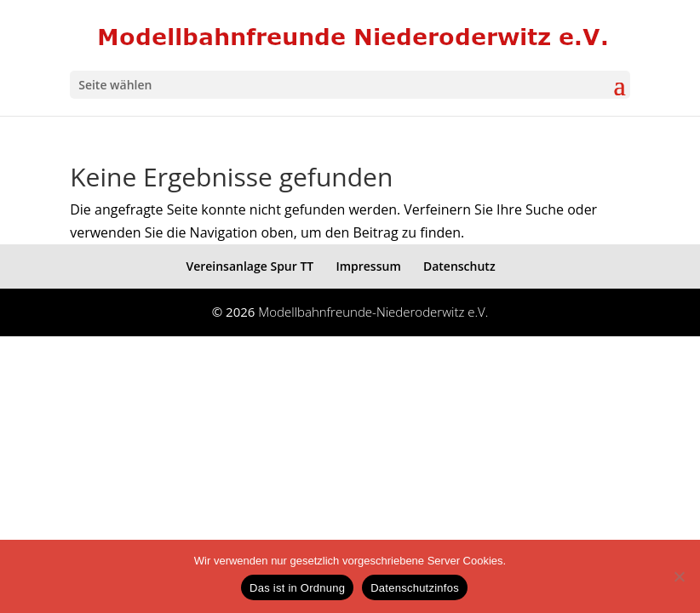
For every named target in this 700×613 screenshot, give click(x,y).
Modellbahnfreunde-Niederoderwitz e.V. (373, 312)
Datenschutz (459, 266)
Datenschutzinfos (415, 588)
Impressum (368, 266)
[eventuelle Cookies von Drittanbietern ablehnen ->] (679, 576)
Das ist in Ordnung (297, 588)
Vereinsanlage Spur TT (250, 266)
